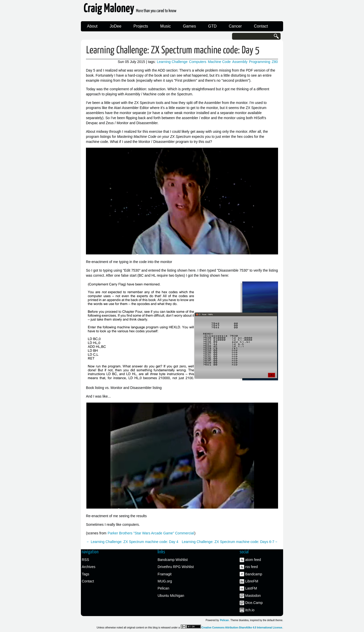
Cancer (235, 26)
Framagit (165, 574)
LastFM (251, 588)
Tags (86, 574)
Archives (89, 567)
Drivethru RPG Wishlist (176, 567)
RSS (86, 560)
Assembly (240, 62)
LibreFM (252, 581)
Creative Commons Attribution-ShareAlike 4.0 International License (242, 628)
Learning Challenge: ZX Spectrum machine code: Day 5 (173, 50)
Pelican (164, 588)
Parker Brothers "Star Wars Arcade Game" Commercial (151, 533)
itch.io (250, 610)
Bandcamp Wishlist (173, 560)
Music (166, 26)
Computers (198, 62)
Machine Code (219, 62)
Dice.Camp (254, 603)
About (92, 26)
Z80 (275, 62)
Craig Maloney (130, 10)
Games (190, 26)
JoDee (116, 26)
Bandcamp (254, 574)
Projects (141, 26)
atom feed (253, 560)
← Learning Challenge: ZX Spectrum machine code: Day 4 (132, 542)
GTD (212, 26)
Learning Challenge (172, 62)
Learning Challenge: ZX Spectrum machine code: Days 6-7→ (230, 542)
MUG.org (165, 581)
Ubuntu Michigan (171, 596)
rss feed (252, 567)
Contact (261, 26)
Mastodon (253, 596)
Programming (260, 62)
